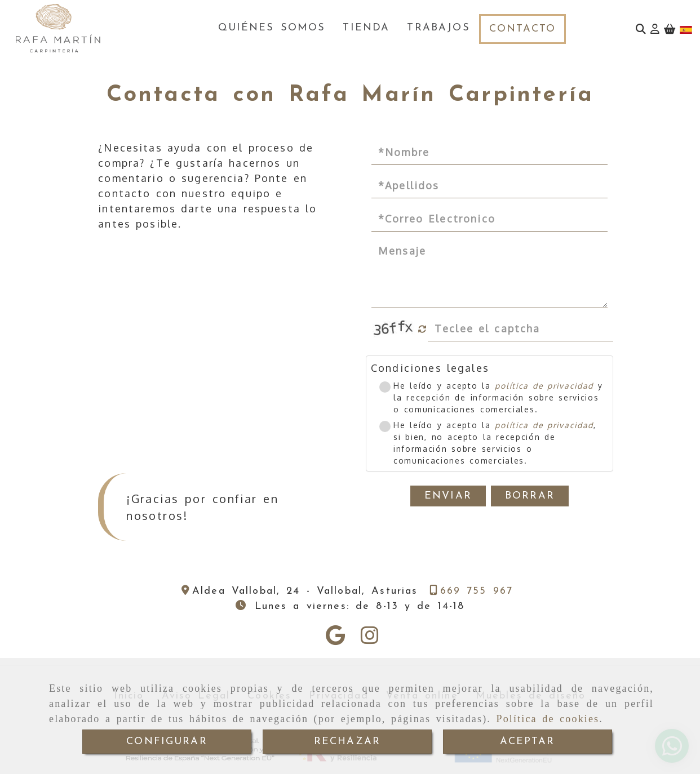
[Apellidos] (489, 186)
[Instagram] (370, 639)
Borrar (530, 496)
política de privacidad (544, 386)
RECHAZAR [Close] (347, 742)
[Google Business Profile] (335, 639)
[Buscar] (641, 29)
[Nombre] (489, 153)
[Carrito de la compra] (670, 29)
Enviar (448, 496)
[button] (655, 29)
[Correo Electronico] (489, 219)
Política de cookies (548, 719)
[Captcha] (520, 329)
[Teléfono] (471, 591)
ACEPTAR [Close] (527, 742)
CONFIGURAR (167, 742)
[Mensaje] (489, 274)
